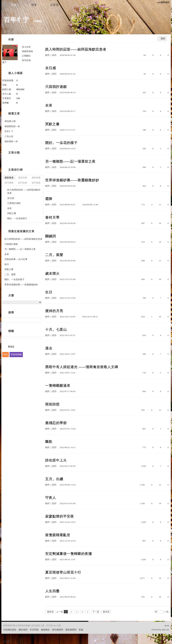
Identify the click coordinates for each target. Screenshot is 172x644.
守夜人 (51, 498)
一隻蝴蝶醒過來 (58, 386)
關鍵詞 (51, 236)
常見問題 (34, 630)
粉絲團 (6, 641)
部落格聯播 (16, 354)
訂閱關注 (26, 56)
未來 (49, 105)
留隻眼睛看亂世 (58, 535)
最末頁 (106, 612)
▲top (167, 625)
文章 (13, 5)
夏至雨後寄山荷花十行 (63, 572)
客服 (81, 630)
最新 (163, 38)
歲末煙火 (52, 274)
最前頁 (50, 612)
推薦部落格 (27, 51)
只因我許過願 (56, 87)
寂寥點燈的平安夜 (60, 516)
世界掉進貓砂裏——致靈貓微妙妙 (72, 180)
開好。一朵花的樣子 (61, 143)
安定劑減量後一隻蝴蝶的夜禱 (69, 554)
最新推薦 (36, 178)
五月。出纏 (54, 479)
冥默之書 (52, 124)
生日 (49, 292)
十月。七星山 (56, 330)
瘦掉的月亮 (54, 311)
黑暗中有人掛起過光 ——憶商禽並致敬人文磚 (82, 367)
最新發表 (9, 178)
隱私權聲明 (71, 630)
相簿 (34, 5)
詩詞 (54, 55)
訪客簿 (54, 5)
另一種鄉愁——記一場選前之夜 (70, 161)
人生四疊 (52, 591)
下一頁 (96, 612)
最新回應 (23, 178)
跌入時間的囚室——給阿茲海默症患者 (76, 49)
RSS (6, 354)
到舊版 (38, 21)
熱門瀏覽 (9, 183)
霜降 (49, 199)
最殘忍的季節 (56, 423)
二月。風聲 (54, 255)
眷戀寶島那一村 (12, 126)
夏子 (4, 62)
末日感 (51, 68)
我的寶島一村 (11, 141)
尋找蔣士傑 (10, 121)
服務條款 (45, 630)
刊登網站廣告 (10, 630)
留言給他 (26, 60)
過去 (49, 348)
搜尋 (39, 320)
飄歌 (49, 442)
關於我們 (23, 630)
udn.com (165, 630)
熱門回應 (23, 183)
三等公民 (9, 136)
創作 (47, 55)
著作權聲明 (58, 630)
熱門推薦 (36, 183)
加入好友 (26, 47)
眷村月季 (52, 217)
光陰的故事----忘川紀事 (16, 259)
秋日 (7, 264)
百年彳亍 (17, 20)
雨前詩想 (52, 404)
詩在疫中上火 (56, 460)
